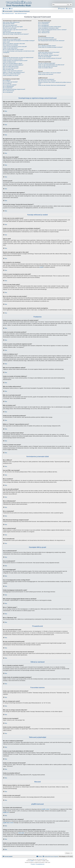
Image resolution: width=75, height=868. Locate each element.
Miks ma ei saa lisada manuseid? (11, 68)
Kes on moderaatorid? (43, 24)
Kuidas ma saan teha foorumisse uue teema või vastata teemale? (18, 58)
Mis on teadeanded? (8, 88)
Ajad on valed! (6, 42)
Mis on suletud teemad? (9, 91)
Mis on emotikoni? (7, 83)
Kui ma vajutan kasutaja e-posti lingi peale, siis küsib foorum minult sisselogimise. (19, 52)
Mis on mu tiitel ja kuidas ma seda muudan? (13, 49)
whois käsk (21, 833)
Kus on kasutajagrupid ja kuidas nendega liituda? (50, 27)
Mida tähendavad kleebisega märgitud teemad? (14, 89)
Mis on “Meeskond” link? (44, 33)
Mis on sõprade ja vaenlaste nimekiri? (47, 46)
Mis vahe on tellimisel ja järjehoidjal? (47, 63)
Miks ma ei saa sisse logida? (10, 28)
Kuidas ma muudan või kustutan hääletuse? (13, 65)
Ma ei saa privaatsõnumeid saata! (46, 38)
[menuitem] (11, 9)
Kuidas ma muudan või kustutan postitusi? (13, 59)
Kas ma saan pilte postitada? (10, 85)
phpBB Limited (45, 809)
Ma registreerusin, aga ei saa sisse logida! (13, 27)
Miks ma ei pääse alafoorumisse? (11, 66)
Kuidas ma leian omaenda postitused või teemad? (50, 58)
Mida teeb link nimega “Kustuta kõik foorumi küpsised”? (16, 34)
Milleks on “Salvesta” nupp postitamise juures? (14, 72)
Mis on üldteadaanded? (8, 86)
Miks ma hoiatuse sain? (8, 69)
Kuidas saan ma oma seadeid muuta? (12, 39)
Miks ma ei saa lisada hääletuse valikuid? (13, 64)
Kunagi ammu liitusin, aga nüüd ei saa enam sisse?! (15, 30)
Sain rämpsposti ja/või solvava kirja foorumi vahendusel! (51, 41)
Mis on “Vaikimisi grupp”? (44, 31)
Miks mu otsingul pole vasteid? (45, 54)
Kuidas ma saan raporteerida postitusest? (13, 71)
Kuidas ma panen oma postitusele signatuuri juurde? (15, 61)
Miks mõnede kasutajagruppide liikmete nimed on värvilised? (52, 30)
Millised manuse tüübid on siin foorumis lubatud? (50, 73)
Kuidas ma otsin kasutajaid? (45, 57)
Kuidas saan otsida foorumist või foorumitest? (49, 52)
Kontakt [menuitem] (39, 856)
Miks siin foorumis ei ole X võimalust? (47, 81)
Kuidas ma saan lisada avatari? (10, 48)
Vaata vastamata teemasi (8, 13)
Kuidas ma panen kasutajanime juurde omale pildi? (15, 47)
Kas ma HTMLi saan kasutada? (10, 82)
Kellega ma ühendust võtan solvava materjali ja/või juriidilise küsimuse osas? (55, 83)
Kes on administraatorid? (44, 22)
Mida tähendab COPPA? (9, 24)
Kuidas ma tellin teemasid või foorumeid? (48, 66)
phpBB (41, 267)
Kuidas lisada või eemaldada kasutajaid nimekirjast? (50, 47)
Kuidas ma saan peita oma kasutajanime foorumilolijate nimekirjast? (19, 41)
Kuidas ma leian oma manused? (46, 74)
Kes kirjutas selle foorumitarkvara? (46, 79)
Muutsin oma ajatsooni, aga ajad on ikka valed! (14, 44)
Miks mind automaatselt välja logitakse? (12, 33)
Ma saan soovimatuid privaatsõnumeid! (47, 39)
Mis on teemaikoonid (8, 92)
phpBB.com (6, 812)
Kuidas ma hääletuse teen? (9, 62)
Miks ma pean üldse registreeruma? (11, 22)
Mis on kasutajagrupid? (44, 25)
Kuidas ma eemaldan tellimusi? (45, 68)
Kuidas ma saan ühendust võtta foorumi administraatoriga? (52, 85)
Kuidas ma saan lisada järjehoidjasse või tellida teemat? (51, 65)
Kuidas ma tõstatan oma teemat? (11, 75)
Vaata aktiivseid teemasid (21, 13)
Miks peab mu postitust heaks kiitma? (12, 74)
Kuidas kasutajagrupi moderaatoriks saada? (48, 28)
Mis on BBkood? (7, 80)
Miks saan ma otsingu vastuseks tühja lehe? (49, 55)
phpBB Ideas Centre (8, 823)
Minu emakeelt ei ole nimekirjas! (10, 45)
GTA (43, 859)
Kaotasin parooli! (7, 31)
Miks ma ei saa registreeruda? (10, 25)
